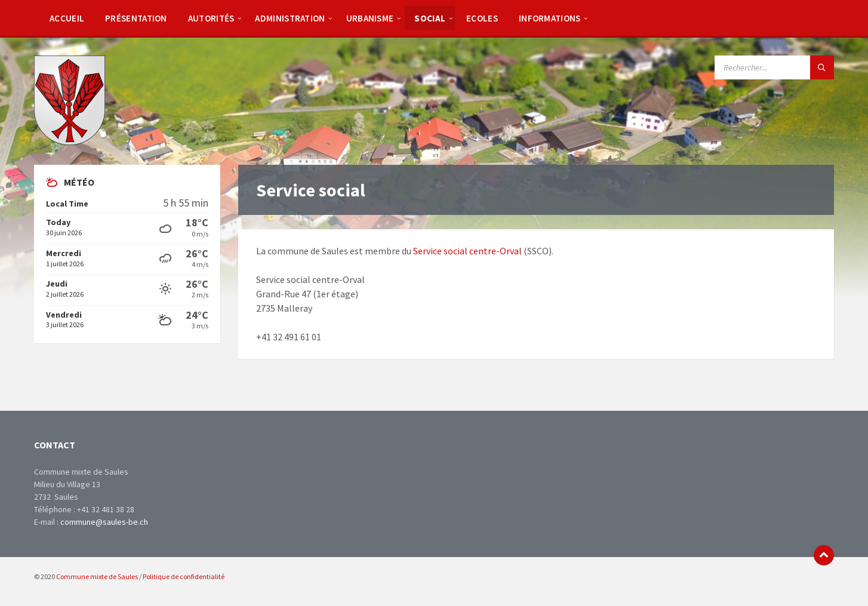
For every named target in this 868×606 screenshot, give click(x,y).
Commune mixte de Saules (97, 576)
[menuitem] (67, 18)
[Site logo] (70, 141)
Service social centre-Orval (467, 251)
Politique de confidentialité (184, 576)
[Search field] (774, 67)
